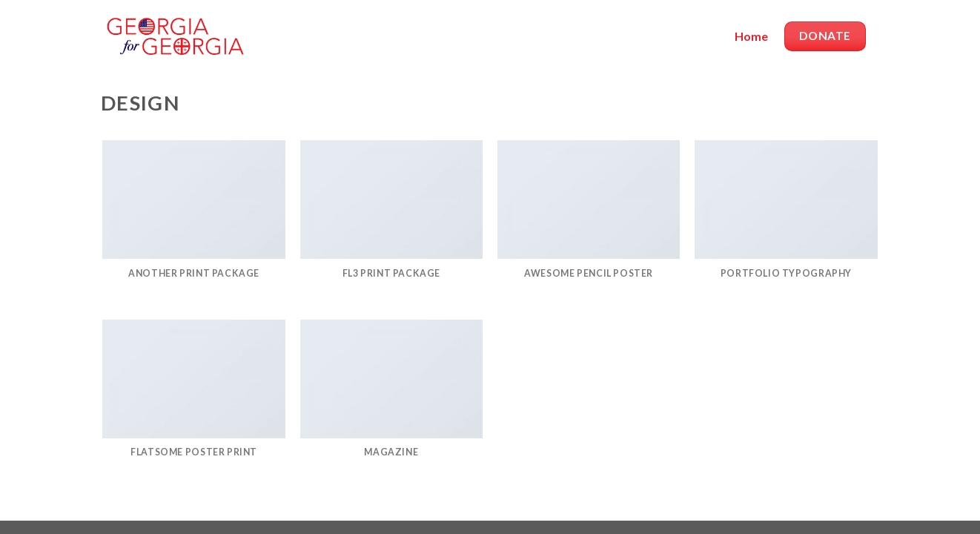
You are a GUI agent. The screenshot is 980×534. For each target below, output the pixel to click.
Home (751, 36)
